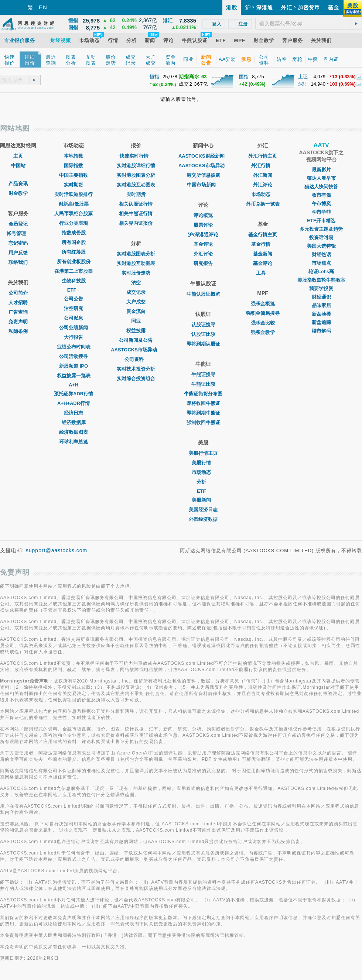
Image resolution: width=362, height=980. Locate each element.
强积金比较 (263, 323)
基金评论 (203, 244)
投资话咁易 (321, 238)
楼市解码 (321, 331)
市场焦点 (321, 263)
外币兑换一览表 (263, 204)
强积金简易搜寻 (263, 313)
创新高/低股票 (74, 204)
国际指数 (74, 166)
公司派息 (74, 318)
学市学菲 (321, 212)
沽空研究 (74, 308)
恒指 (154, 77)
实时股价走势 (136, 273)
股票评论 (203, 225)
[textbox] (309, 24)
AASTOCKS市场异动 (136, 350)
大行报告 (74, 337)
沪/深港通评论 (203, 235)
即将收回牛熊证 (203, 403)
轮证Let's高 (321, 271)
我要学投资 (321, 288)
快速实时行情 (136, 156)
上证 (303, 77)
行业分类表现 (74, 223)
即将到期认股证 (203, 344)
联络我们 (18, 262)
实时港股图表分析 (136, 175)
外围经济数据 (203, 519)
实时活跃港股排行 (74, 194)
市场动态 (203, 472)
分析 (203, 482)
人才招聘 (18, 302)
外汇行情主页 (263, 156)
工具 (263, 273)
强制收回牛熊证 (203, 422)
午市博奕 (321, 204)
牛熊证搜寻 (203, 374)
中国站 (18, 166)
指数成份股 (74, 233)
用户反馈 (18, 253)
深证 (303, 84)
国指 (244, 77)
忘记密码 (18, 243)
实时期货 (74, 185)
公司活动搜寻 (74, 356)
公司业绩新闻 (74, 328)
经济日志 (74, 413)
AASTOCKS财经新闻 (203, 156)
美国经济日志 (203, 510)
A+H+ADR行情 (74, 403)
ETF (74, 290)
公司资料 (136, 359)
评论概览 (203, 215)
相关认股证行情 (136, 204)
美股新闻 (203, 500)
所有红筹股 (74, 252)
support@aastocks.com (57, 550)
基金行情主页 (263, 235)
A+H (74, 385)
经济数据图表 (74, 432)
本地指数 (74, 156)
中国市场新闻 (203, 185)
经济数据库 (74, 422)
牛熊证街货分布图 (203, 394)
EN (43, 7)
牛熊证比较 (203, 384)
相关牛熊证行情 (136, 214)
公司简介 (18, 293)
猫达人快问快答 (321, 187)
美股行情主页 (203, 453)
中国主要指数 (74, 175)
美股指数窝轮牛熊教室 (321, 280)
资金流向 (136, 311)
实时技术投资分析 (136, 369)
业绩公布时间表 (74, 347)
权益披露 (136, 331)
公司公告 (74, 299)
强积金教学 (263, 332)
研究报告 (203, 263)
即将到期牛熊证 (203, 413)
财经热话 (321, 255)
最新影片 (321, 170)
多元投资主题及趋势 (321, 229)
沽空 (136, 283)
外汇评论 (203, 254)
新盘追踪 (321, 322)
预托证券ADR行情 (74, 394)
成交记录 (136, 292)
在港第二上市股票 (74, 271)
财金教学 (18, 193)
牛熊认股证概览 (203, 294)
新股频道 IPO (74, 366)
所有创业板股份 (74, 262)
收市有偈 (321, 195)
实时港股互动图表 (136, 185)
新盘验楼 (321, 314)
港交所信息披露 (203, 175)
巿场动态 (263, 194)
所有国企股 (74, 242)
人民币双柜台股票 (74, 214)
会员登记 (18, 224)
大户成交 (136, 302)
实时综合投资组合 (136, 379)
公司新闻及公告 (136, 340)
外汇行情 (263, 166)
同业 (136, 321)
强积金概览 (263, 304)
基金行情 (263, 244)
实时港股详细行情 (136, 166)
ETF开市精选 (321, 221)
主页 (18, 156)
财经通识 (321, 297)
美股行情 (203, 463)
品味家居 (321, 305)
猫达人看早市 (321, 178)
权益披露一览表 (74, 376)
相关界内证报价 (136, 223)
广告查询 (18, 312)
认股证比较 (203, 334)
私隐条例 (18, 331)
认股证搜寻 (203, 325)
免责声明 (18, 322)
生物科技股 (74, 281)
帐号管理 (18, 233)
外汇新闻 (263, 175)
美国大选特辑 (321, 246)
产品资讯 (18, 184)
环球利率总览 (74, 442)
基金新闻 (263, 254)
